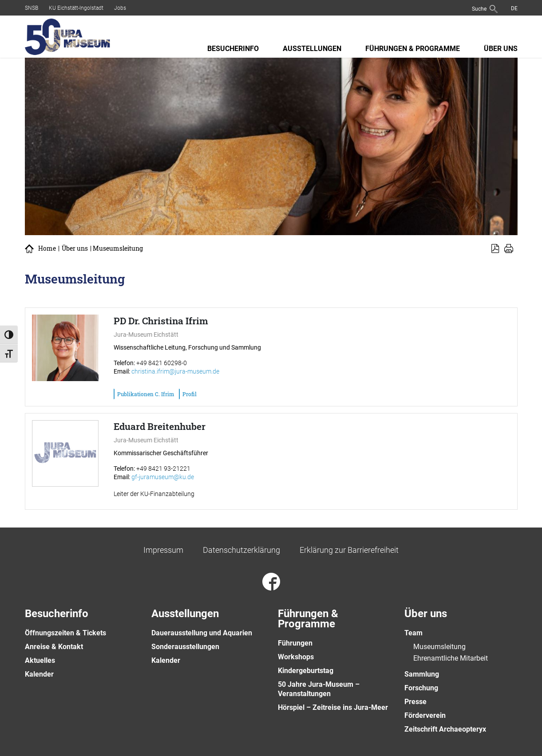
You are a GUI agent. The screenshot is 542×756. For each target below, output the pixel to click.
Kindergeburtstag (306, 671)
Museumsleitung (439, 647)
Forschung (421, 688)
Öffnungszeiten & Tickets (65, 633)
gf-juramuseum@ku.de (163, 477)
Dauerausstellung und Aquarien (202, 633)
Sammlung (422, 674)
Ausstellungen (312, 49)
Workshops (296, 657)
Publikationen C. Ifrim (146, 394)
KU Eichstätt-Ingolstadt (76, 8)
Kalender (39, 674)
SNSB (32, 8)
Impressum (163, 550)
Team (413, 633)
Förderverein (425, 715)
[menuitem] (514, 8)
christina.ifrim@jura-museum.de (175, 371)
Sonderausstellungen (185, 647)
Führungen (295, 643)
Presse (415, 702)
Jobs (120, 8)
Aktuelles (40, 660)
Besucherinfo (233, 49)
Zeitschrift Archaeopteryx (445, 729)
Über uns (501, 49)
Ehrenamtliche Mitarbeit (451, 658)
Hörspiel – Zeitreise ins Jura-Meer (333, 707)
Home (47, 248)
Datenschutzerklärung (241, 550)
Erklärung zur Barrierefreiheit (349, 550)
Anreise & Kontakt (54, 647)
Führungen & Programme (413, 49)
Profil (190, 394)
